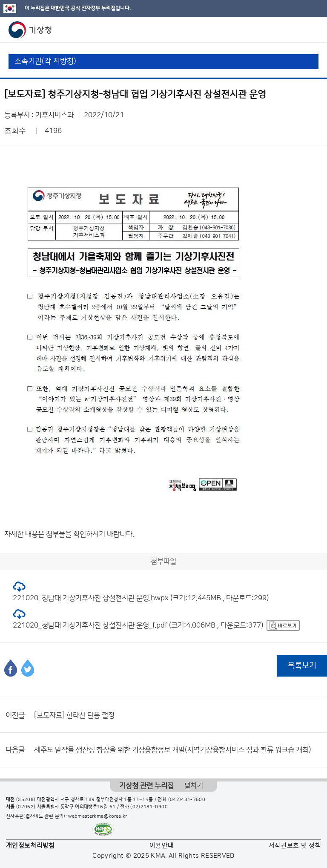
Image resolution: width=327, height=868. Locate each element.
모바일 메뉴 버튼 (313, 30)
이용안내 (162, 846)
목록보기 (302, 666)
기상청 (30, 30)
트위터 (28, 668)
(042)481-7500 (187, 800)
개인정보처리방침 (30, 846)
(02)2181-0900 (149, 807)
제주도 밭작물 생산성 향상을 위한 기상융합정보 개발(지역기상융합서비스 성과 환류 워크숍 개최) (172, 750)
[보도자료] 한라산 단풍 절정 (74, 715)
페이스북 (11, 668)
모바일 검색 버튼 (300, 30)
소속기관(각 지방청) (45, 61)
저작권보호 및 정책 (295, 846)
